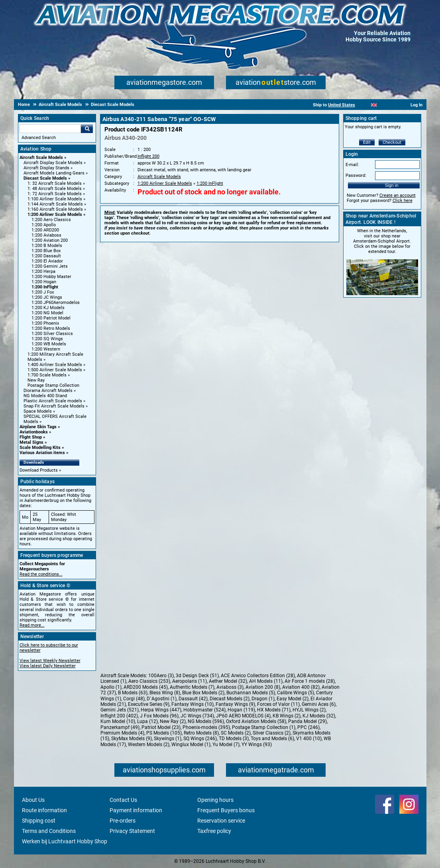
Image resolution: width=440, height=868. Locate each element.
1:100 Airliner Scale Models (55, 199)
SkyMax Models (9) (132, 739)
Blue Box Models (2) (203, 693)
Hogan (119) (241, 710)
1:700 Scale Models (47, 375)
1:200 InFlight (45, 287)
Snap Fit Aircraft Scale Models (54, 406)
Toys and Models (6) (272, 739)
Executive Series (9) (149, 704)
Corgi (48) (134, 699)
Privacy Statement (132, 831)
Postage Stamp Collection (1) (264, 727)
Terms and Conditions (49, 831)
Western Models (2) (149, 745)
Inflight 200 (148, 156)
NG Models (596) (206, 721)
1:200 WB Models (49, 344)
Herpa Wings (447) (161, 710)
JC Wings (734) (197, 716)
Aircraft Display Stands (46, 168)
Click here (403, 201)
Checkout (392, 142)
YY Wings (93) (257, 745)
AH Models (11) (266, 681)
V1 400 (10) (309, 739)
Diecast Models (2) (230, 699)
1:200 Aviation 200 (50, 240)
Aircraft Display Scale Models (53, 163)
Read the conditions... (41, 574)
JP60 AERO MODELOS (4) (243, 716)
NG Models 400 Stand (45, 396)
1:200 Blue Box (46, 251)
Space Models (38, 411)
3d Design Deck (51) (197, 676)
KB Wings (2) (287, 716)
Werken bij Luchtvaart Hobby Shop (65, 841)
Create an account (398, 195)
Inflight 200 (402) (119, 716)
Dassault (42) (193, 699)
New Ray (36, 380)
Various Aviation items (42, 453)
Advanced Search (39, 138)
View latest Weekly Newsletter (50, 661)
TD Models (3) (234, 739)
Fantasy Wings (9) (235, 704)
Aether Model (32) (228, 681)
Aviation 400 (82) (301, 687)
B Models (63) (133, 693)
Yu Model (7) (226, 745)
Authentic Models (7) (192, 687)
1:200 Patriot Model (51, 318)
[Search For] (50, 129)
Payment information (136, 810)
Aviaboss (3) (230, 687)
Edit (367, 142)
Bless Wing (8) (165, 693)
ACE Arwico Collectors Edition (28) (258, 676)
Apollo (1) (111, 687)
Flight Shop (31, 437)
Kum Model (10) (118, 721)
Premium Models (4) (122, 733)
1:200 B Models (47, 246)
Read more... (32, 625)
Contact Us (123, 800)
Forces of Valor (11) (278, 704)
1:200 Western (46, 349)
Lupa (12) (147, 721)
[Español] (384, 105)
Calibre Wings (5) (296, 693)
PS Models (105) (164, 733)
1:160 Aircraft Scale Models (55, 209)
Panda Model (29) (307, 721)
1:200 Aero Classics (51, 220)
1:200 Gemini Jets (50, 266)
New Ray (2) (173, 721)
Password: (356, 175)
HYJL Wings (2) (309, 710)
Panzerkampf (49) (120, 727)
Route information (44, 810)
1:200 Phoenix (45, 323)
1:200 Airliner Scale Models (55, 215)
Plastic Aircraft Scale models (53, 401)
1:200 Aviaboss (46, 235)
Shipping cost (39, 821)
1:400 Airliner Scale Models (55, 365)
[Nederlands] (364, 105)
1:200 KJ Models (48, 308)
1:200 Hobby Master (51, 277)
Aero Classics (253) (149, 681)
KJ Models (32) (319, 716)
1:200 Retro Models (51, 328)
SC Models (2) (236, 733)
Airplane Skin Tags (38, 427)
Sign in (392, 185)
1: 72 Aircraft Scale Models (55, 194)
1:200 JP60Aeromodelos (56, 303)
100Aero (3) (161, 676)
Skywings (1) (168, 739)
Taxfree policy (214, 831)
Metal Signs (31, 442)
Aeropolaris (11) (190, 681)
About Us (33, 800)
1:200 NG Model (47, 313)
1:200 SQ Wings (47, 339)
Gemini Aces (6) (319, 704)
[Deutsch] (394, 105)
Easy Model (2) (293, 699)
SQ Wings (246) (200, 739)
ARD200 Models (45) (146, 687)
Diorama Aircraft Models (48, 391)
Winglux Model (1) (191, 745)
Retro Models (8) (201, 733)
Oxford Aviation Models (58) (256, 721)
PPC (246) (308, 727)
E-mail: (352, 165)
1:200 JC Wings (47, 297)
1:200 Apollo (44, 225)
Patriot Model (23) (161, 727)
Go (87, 129)
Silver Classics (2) (272, 733)
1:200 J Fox (43, 292)
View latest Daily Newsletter (48, 666)
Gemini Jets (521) (120, 710)
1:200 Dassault (46, 256)
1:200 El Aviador (47, 261)
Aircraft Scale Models (41, 158)
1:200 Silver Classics (52, 334)
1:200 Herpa (43, 271)
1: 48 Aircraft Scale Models (55, 189)
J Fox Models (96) (159, 716)
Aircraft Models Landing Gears (54, 173)
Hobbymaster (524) (204, 710)
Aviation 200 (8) (263, 687)
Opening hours (215, 800)
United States (342, 105)
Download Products (39, 470)
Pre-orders (123, 821)
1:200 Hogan (44, 282)
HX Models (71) (274, 710)
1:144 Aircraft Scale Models (55, 204)
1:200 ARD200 (45, 230)
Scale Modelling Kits (40, 448)
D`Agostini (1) (162, 699)
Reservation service (221, 821)
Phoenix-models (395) (206, 727)
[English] (374, 105)
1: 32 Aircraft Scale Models (55, 183)
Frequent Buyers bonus (226, 810)
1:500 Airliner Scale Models (55, 370)
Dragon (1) (263, 699)
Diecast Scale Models (45, 178)
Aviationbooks (34, 432)
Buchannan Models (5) (251, 693)
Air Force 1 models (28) (310, 681)
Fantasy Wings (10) (192, 704)
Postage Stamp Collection (53, 385)
